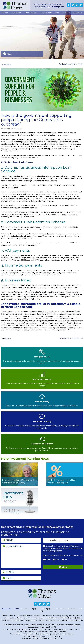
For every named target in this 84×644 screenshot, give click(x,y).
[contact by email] (54, 560)
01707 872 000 (58, 7)
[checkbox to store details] (44, 546)
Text (65, 559)
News (57, 13)
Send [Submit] (65, 567)
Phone (47, 559)
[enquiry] (21, 556)
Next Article (78, 64)
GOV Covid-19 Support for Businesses (17, 162)
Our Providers (46, 13)
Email (56, 559)
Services (5, 13)
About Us (66, 13)
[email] (21, 578)
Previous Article (65, 64)
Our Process (16, 13)
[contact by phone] (44, 560)
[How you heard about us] (63, 540)
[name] (21, 540)
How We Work (31, 13)
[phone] (21, 572)
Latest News (6, 65)
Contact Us (78, 13)
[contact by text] (63, 560)
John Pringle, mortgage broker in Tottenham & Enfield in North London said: (41, 305)
